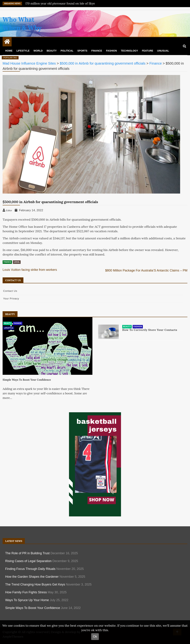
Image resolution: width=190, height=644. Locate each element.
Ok (95, 637)
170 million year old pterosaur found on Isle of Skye (60, 3)
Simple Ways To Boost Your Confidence (27, 380)
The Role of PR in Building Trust (27, 553)
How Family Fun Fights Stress (26, 592)
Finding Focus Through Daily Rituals (30, 569)
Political (67, 51)
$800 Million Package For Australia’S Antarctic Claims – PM (146, 270)
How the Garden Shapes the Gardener (32, 577)
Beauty (52, 51)
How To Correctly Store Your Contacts (150, 330)
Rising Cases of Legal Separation (28, 561)
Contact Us (10, 291)
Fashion (111, 51)
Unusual (163, 51)
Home (9, 51)
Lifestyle (23, 51)
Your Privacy (11, 298)
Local (17, 262)
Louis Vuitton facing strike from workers (30, 270)
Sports (82, 51)
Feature (148, 51)
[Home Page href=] (7, 42)
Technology (129, 51)
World (38, 51)
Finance (97, 51)
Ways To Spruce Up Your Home (27, 600)
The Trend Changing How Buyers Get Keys (35, 584)
